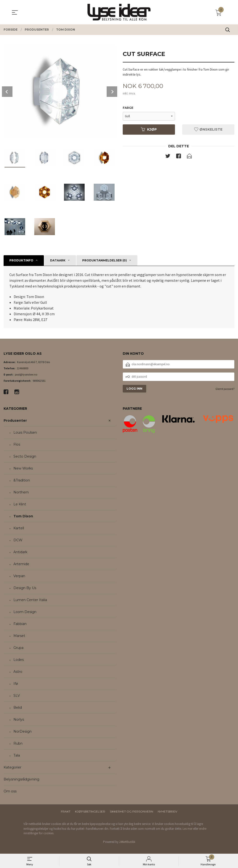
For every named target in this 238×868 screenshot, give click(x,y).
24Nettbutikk (127, 842)
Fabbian (20, 624)
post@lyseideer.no (26, 374)
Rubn (18, 743)
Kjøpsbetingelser (90, 811)
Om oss (10, 791)
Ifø (16, 684)
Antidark (20, 552)
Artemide (21, 564)
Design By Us (25, 588)
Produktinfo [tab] (21, 260)
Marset (19, 636)
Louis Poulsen (25, 432)
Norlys (19, 719)
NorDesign (23, 731)
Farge (128, 108)
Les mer (188, 829)
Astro (18, 672)
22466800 (23, 368)
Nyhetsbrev (167, 811)
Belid (18, 708)
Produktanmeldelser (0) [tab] (104, 260)
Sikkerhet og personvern (131, 811)
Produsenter (15, 420)
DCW (18, 540)
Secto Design (25, 456)
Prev (7, 92)
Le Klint (20, 504)
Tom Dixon (23, 516)
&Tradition (22, 480)
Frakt (66, 811)
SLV (17, 696)
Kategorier (12, 767)
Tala (17, 755)
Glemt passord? (225, 389)
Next (112, 92)
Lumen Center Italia (30, 600)
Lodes (19, 660)
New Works (23, 468)
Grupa (18, 648)
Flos (17, 444)
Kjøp (149, 129)
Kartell (19, 528)
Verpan (19, 576)
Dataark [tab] (58, 260)
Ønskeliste (208, 129)
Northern (21, 492)
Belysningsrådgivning (21, 779)
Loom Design (25, 612)
